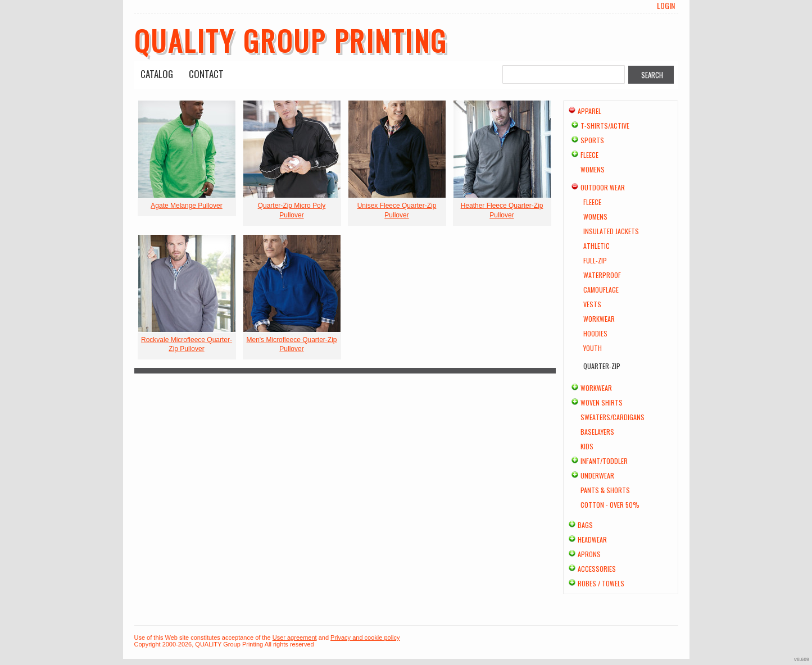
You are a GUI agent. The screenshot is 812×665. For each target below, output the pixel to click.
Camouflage (601, 290)
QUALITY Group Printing (291, 40)
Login (666, 6)
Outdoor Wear (603, 187)
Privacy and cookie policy (365, 637)
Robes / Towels (601, 583)
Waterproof (602, 275)
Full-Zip (595, 260)
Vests (592, 304)
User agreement (295, 637)
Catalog (157, 74)
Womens (593, 169)
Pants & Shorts (605, 490)
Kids (587, 446)
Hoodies (595, 333)
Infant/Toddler (604, 461)
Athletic (596, 246)
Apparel (589, 111)
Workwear (599, 319)
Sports (592, 140)
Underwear (597, 475)
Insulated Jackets (611, 231)
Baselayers (597, 432)
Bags (585, 525)
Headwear (592, 539)
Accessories (597, 569)
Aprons (589, 554)
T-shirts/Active (605, 126)
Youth (593, 348)
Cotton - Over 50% (610, 505)
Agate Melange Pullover (186, 206)
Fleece (589, 155)
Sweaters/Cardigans (613, 417)
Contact (206, 74)
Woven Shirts (602, 402)
